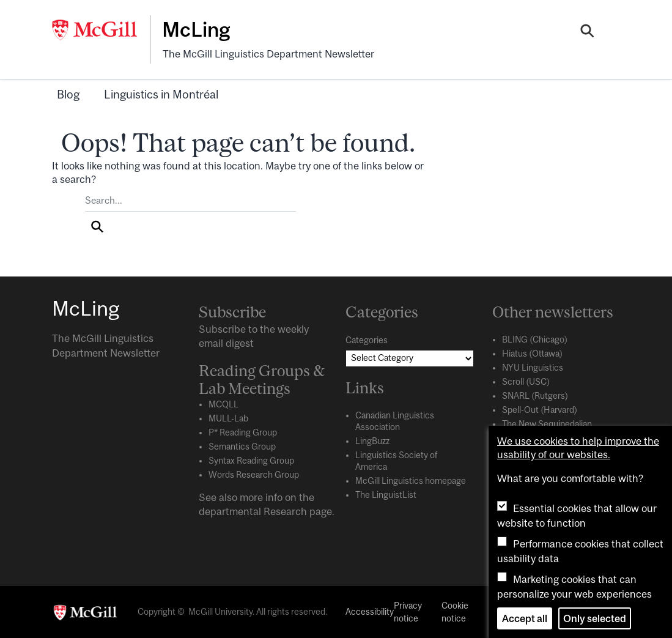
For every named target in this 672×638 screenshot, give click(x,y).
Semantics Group (242, 447)
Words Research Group (254, 475)
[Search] (587, 32)
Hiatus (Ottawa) (532, 354)
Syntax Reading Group (251, 461)
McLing (196, 29)
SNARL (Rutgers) (535, 396)
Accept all (525, 618)
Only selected (595, 618)
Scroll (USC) (526, 382)
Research (285, 511)
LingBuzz (372, 441)
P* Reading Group (243, 432)
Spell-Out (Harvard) (540, 410)
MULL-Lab (228, 418)
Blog (68, 94)
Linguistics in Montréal (161, 94)
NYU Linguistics (533, 368)
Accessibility (370, 612)
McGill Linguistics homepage (411, 481)
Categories (367, 340)
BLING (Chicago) (535, 339)
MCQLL (223, 404)
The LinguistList (386, 495)
